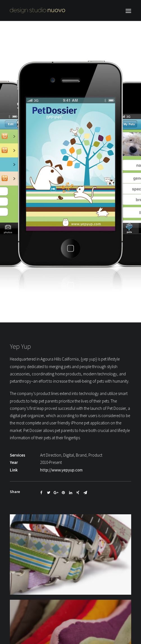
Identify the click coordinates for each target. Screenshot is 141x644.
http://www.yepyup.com (61, 464)
